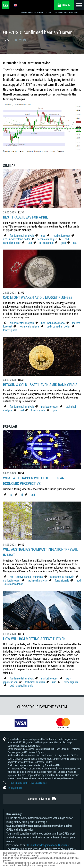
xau (75, 243)
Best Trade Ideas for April (25, 217)
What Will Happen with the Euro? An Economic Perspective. (34, 481)
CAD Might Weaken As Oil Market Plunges (38, 297)
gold (63, 243)
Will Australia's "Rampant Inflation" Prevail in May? (40, 552)
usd (30, 243)
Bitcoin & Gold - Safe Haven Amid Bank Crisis (40, 385)
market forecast (61, 236)
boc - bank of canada (53, 323)
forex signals (46, 243)
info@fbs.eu (15, 788)
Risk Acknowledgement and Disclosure (48, 845)
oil (22, 495)
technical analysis (47, 239)
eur (12, 495)
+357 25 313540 (18, 783)
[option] (21, 723)
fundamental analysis (22, 236)
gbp (43, 236)
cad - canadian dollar (58, 326)
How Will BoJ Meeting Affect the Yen (34, 639)
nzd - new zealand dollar (17, 239)
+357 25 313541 (38, 783)
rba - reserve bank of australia (27, 577)
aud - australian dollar (22, 685)
